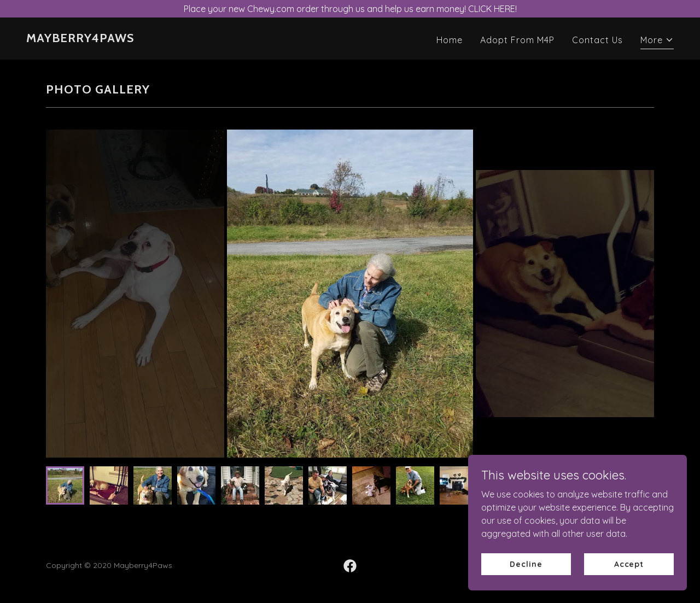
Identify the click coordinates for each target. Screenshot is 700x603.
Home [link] (450, 40)
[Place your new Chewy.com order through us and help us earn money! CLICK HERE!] (350, 9)
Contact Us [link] (597, 40)
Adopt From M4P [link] (517, 40)
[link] (80, 39)
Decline (526, 564)
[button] (657, 41)
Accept (629, 564)
